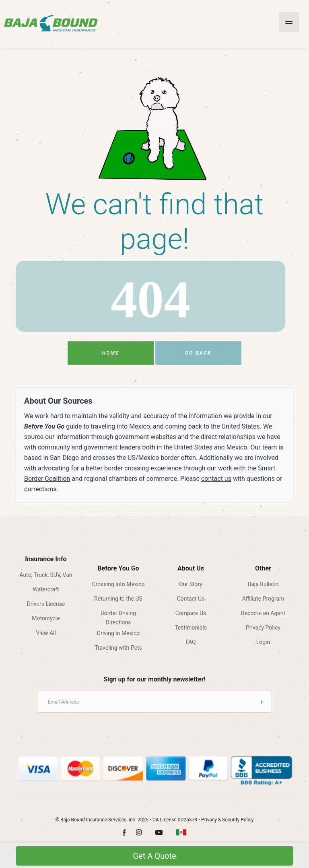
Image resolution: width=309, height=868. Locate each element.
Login (263, 642)
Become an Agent (263, 613)
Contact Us (191, 599)
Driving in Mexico (118, 633)
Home (111, 353)
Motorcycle (46, 618)
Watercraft (46, 589)
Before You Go (118, 568)
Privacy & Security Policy (227, 820)
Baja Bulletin (263, 584)
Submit (262, 702)
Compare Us (191, 613)
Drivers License (46, 604)
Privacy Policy (263, 628)
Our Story (191, 584)
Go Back (198, 353)
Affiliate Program (263, 599)
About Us (191, 568)
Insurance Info (46, 559)
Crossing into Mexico (118, 584)
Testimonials (191, 628)
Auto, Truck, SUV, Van (46, 575)
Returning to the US (118, 599)
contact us (216, 479)
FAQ (191, 642)
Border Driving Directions (118, 616)
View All (46, 633)
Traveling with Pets (118, 648)
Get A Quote (154, 856)
